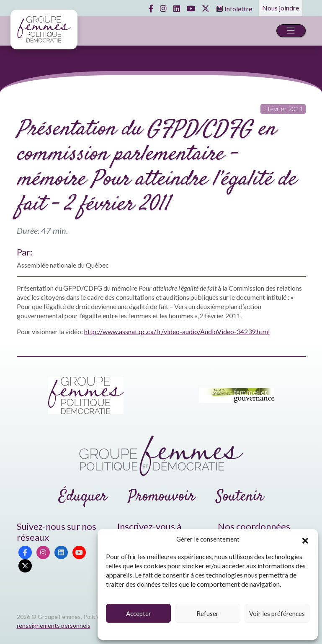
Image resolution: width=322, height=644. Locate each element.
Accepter (139, 613)
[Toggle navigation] (291, 31)
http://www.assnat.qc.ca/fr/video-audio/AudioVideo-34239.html (177, 331)
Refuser (207, 613)
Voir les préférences (277, 613)
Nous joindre (281, 8)
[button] (305, 539)
